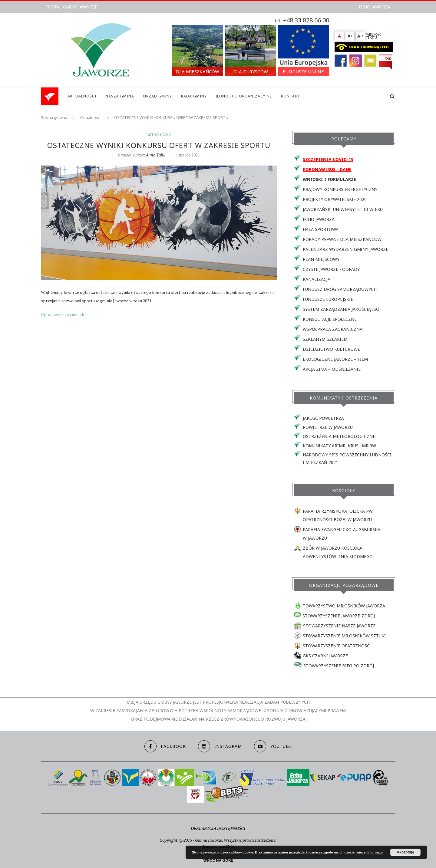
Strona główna (54, 117)
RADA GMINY (194, 96)
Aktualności (90, 117)
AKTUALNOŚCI (82, 96)
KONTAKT (291, 96)
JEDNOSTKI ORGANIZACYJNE (244, 96)
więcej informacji (370, 852)
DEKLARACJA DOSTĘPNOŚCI (218, 828)
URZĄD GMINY (158, 96)
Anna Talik (155, 155)
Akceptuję (405, 852)
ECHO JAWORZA (375, 7)
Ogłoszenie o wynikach (63, 314)
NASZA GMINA (120, 96)
